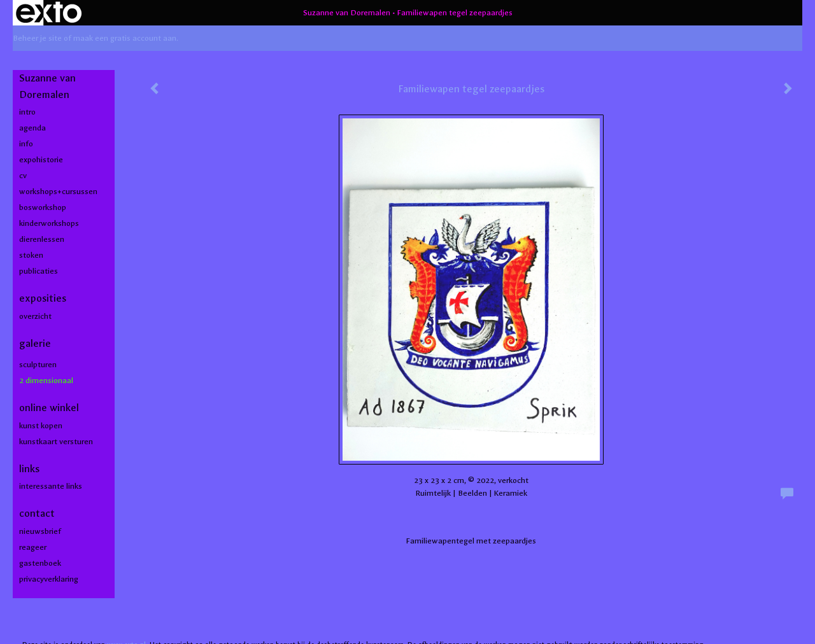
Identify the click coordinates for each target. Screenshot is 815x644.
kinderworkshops (49, 223)
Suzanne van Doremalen (347, 13)
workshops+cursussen (58, 192)
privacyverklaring (49, 579)
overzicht (35, 316)
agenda (32, 128)
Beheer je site (37, 38)
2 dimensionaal (46, 381)
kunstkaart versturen (56, 442)
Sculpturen (38, 365)
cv (23, 176)
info (26, 144)
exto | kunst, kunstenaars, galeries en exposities (49, 13)
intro (27, 112)
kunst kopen (41, 426)
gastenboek (40, 563)
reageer (33, 547)
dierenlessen (42, 239)
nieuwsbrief (40, 531)
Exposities (43, 298)
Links (29, 469)
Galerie (35, 343)
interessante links (51, 486)
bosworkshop (43, 207)
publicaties (39, 271)
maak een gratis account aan (125, 38)
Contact (37, 513)
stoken (31, 255)
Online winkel (49, 408)
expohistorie (41, 160)
